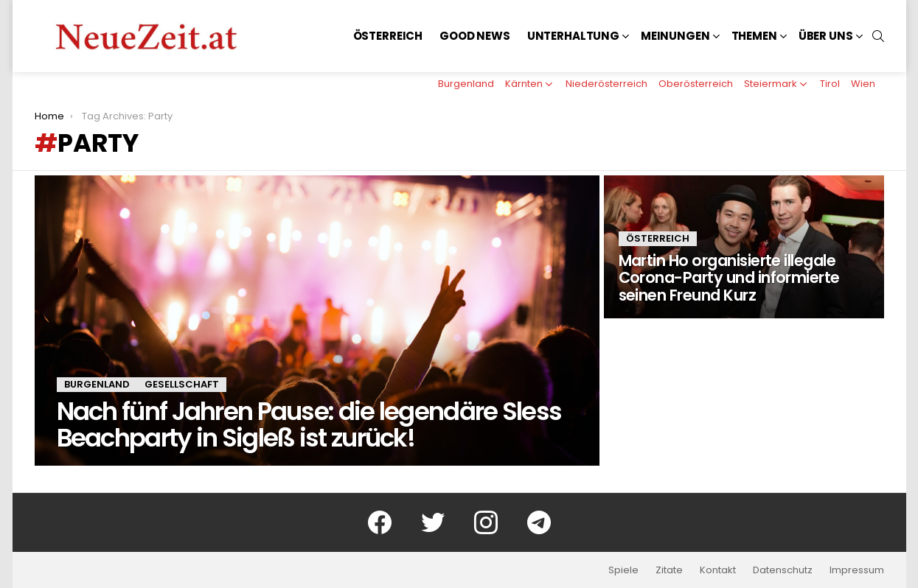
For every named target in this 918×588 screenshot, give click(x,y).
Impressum (857, 570)
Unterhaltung (573, 36)
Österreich (388, 36)
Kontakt (718, 570)
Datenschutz (783, 570)
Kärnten (524, 84)
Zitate (669, 570)
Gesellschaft (182, 384)
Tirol (830, 84)
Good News (475, 36)
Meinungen (675, 36)
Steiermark (771, 84)
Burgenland (466, 84)
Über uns (826, 36)
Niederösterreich (606, 84)
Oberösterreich (696, 84)
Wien (863, 84)
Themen (754, 36)
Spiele (623, 570)
